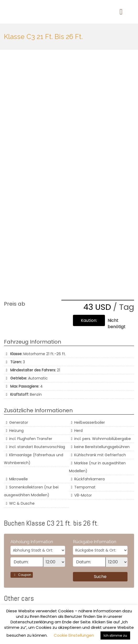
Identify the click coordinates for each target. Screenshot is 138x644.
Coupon (22, 575)
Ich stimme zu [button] (115, 635)
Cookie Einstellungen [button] (74, 635)
